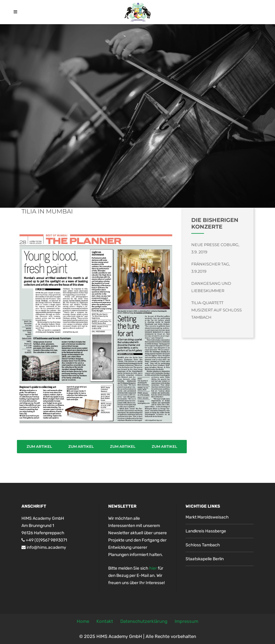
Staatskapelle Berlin (205, 559)
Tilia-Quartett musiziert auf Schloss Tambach (217, 310)
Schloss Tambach (203, 545)
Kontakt (105, 621)
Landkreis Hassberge (206, 531)
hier (153, 568)
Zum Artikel (39, 446)
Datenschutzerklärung (144, 621)
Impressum (186, 621)
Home (83, 621)
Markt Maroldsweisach (207, 517)
